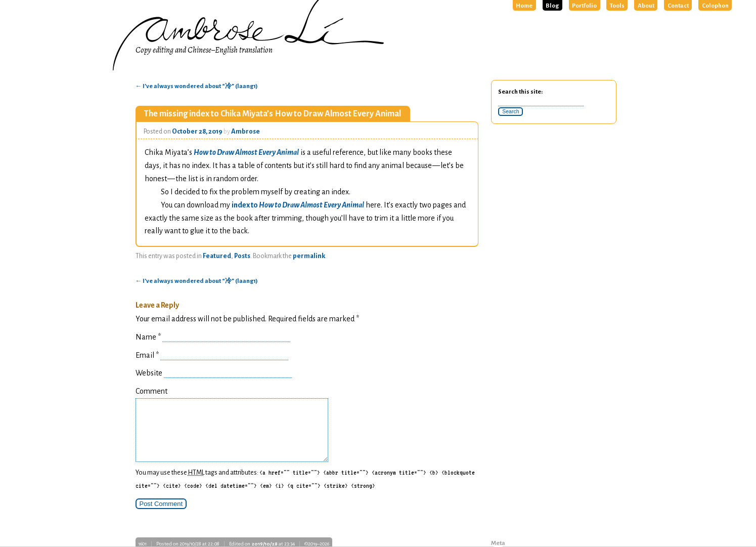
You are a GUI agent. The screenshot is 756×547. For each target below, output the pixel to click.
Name (148, 337)
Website (149, 373)
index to (298, 205)
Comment (151, 391)
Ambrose (246, 132)
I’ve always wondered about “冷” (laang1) (197, 86)
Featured (217, 256)
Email (147, 355)
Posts (242, 256)
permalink (309, 256)
